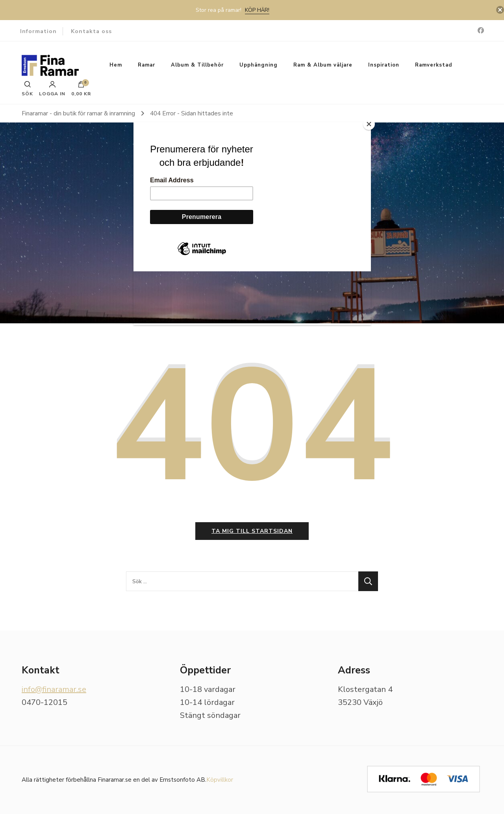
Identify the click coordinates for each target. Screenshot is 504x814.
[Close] (369, 124)
